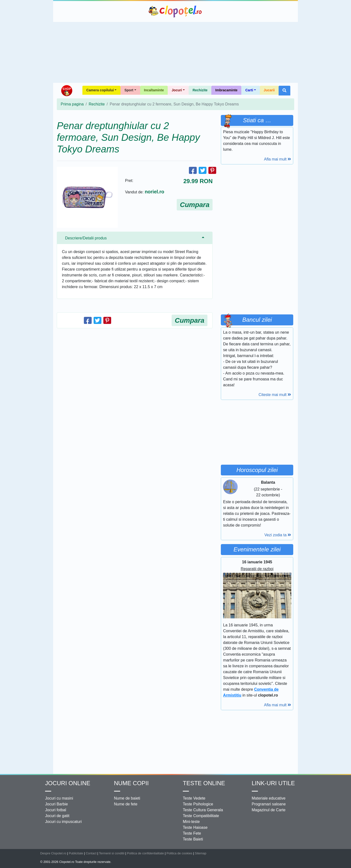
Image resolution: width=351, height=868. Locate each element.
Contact (91, 853)
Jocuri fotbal (56, 810)
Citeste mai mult (275, 395)
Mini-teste (191, 822)
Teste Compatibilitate (201, 816)
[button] (284, 91)
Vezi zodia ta (278, 535)
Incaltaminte (154, 90)
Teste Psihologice (198, 804)
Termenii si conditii (112, 853)
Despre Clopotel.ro (53, 853)
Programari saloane (269, 804)
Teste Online (204, 783)
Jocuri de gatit (57, 816)
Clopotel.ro (175, 11)
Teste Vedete (194, 798)
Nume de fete (126, 804)
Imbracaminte (226, 90)
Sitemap (200, 853)
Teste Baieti (193, 839)
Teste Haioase (195, 827)
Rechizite (200, 90)
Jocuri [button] (177, 90)
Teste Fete (192, 833)
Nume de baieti (127, 798)
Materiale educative (269, 798)
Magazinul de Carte (269, 810)
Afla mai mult (278, 159)
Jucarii (269, 90)
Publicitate (76, 853)
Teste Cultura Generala (203, 810)
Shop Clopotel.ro (67, 91)
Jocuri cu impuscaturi (63, 822)
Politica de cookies (179, 853)
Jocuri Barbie (56, 804)
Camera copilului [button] (100, 90)
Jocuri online (68, 783)
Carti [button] (249, 90)
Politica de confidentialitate (146, 853)
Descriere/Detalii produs (86, 238)
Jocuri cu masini (59, 798)
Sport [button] (129, 90)
